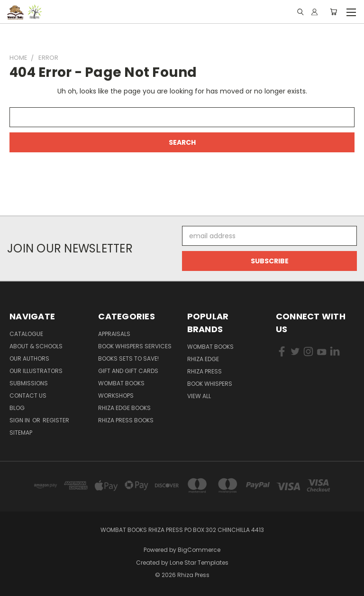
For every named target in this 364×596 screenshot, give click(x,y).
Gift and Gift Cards (128, 371)
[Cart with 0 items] (333, 12)
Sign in (20, 420)
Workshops (116, 396)
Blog (17, 408)
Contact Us (28, 396)
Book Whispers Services (135, 346)
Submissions (29, 383)
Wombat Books (121, 383)
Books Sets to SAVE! (128, 359)
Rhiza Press (205, 371)
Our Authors (29, 359)
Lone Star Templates (199, 563)
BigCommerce (199, 550)
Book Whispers (210, 384)
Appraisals (114, 334)
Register (56, 420)
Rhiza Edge (203, 359)
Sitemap (21, 433)
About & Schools (36, 346)
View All (199, 396)
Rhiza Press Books (126, 420)
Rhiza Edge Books (124, 408)
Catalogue (26, 334)
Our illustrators (36, 371)
